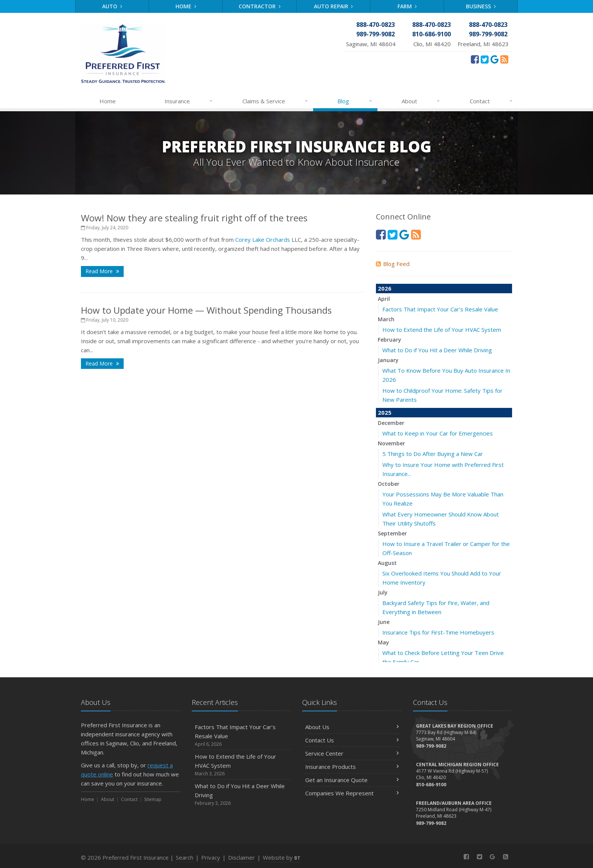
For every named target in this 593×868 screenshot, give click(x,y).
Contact (491, 101)
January (388, 360)
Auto (112, 6)
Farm (407, 6)
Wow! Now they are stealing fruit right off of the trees (194, 218)
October (389, 484)
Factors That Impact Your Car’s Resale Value (440, 309)
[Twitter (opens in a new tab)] (485, 59)
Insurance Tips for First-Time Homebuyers (438, 632)
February (390, 340)
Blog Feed (393, 264)
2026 (385, 288)
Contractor (260, 6)
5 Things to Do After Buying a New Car (433, 454)
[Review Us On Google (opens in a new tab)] (494, 59)
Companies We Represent (352, 793)
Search (185, 857)
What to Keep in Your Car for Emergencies (438, 433)
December (391, 423)
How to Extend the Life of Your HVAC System (442, 330)
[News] (504, 59)
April (384, 299)
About (421, 101)
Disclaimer (241, 857)
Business (481, 6)
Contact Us (352, 740)
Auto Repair (334, 6)
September (392, 533)
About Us (352, 727)
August (387, 563)
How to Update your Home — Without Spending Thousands (206, 310)
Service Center (352, 753)
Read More (102, 271)
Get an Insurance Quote (352, 780)
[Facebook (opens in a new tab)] (475, 59)
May (383, 642)
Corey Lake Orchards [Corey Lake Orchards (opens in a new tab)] (263, 240)
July (383, 592)
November (391, 443)
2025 (385, 412)
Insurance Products (352, 767)
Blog (355, 101)
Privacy (211, 857)
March (386, 319)
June (384, 622)
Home (186, 6)
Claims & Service (276, 101)
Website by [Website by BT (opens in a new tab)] (282, 857)
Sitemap (153, 799)
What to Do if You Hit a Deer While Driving (437, 350)
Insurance (189, 101)
